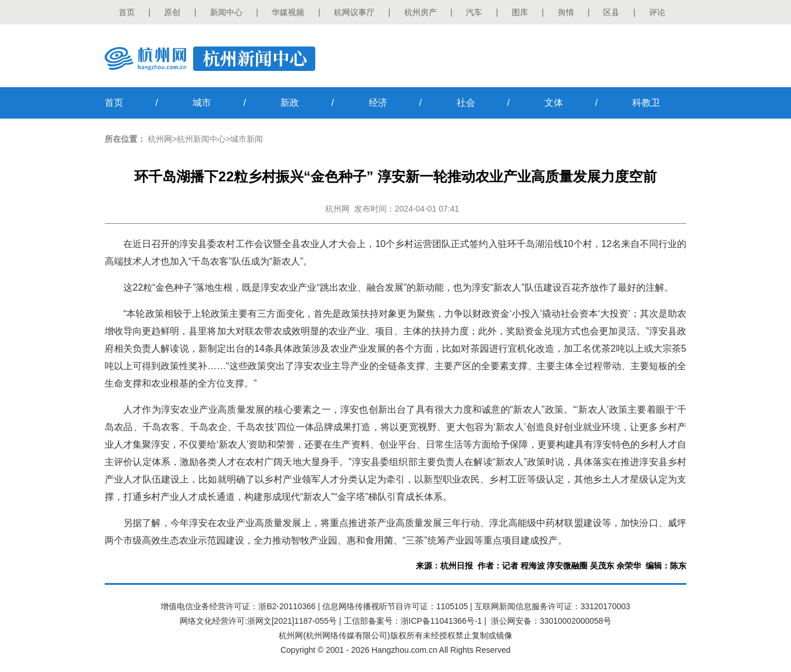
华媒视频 (288, 12)
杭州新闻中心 (201, 139)
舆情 (566, 12)
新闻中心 (226, 12)
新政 (290, 103)
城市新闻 (247, 139)
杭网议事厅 (354, 12)
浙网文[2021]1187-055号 (292, 621)
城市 (202, 103)
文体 (554, 103)
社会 (466, 103)
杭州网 (160, 139)
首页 (127, 12)
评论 (657, 12)
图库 (520, 12)
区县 (611, 12)
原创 (172, 12)
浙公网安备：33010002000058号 (551, 621)
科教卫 (646, 103)
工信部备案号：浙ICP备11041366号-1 (413, 621)
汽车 (474, 12)
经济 (378, 103)
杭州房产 (421, 12)
